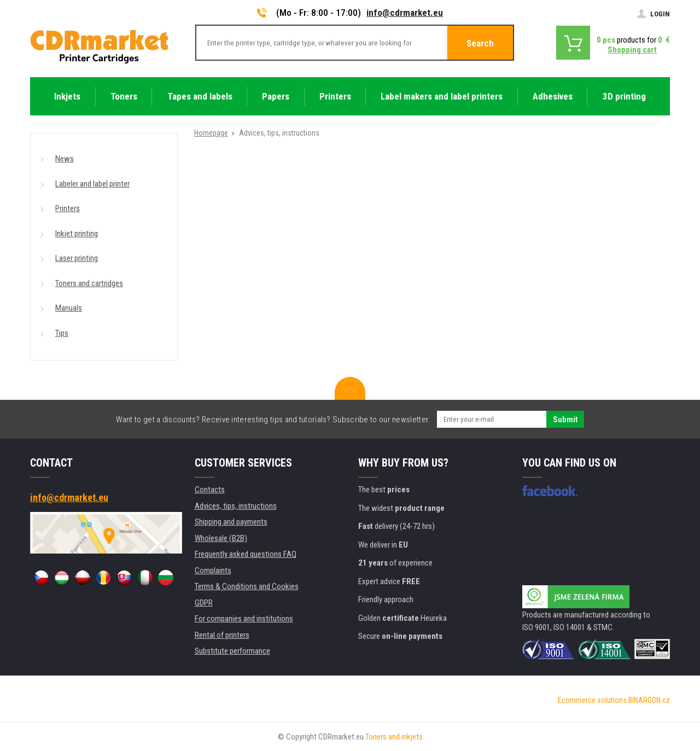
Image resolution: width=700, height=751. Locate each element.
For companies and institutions (244, 619)
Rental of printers (222, 635)
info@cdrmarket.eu (405, 13)
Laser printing (77, 258)
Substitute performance (232, 651)
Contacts (210, 490)
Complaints (213, 570)
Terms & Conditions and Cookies (247, 586)
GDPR (204, 603)
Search (480, 43)
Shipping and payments (231, 522)
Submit (565, 420)
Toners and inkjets (394, 737)
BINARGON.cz (649, 700)
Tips (62, 333)
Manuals (69, 308)
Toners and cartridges (89, 283)
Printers (68, 208)
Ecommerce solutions (592, 700)
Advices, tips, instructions (236, 506)
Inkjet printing (77, 234)
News (65, 159)
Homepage (211, 133)
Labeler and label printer (92, 184)
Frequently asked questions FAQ (246, 554)
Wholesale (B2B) (221, 538)
